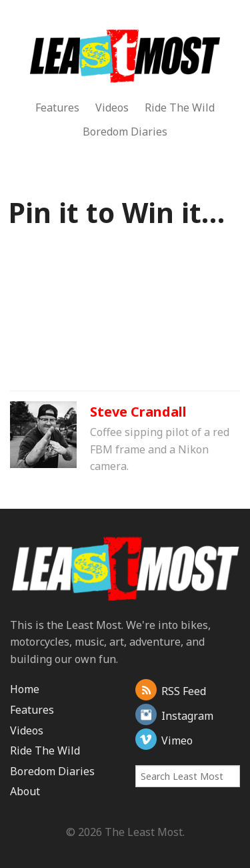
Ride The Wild (180, 107)
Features (57, 107)
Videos (112, 107)
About (25, 791)
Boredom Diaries (125, 132)
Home (25, 689)
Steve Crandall (138, 412)
